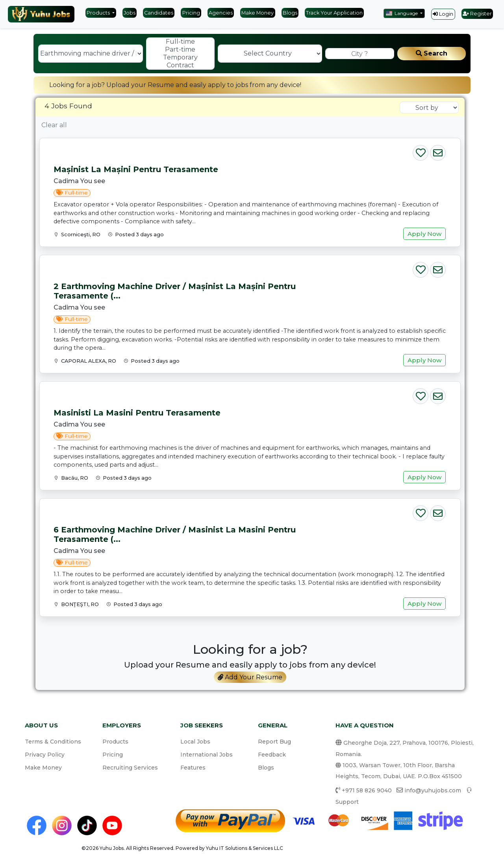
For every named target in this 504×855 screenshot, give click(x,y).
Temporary (180, 57)
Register (477, 14)
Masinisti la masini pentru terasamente (137, 413)
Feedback (272, 755)
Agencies (221, 13)
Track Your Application (334, 13)
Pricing (191, 13)
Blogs (290, 13)
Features (193, 768)
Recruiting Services (130, 768)
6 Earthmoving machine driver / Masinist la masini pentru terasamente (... (175, 534)
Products (99, 13)
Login (443, 14)
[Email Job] (438, 151)
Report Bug (274, 742)
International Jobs (207, 755)
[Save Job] (421, 151)
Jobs (130, 13)
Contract (180, 65)
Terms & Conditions (53, 742)
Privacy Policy (45, 755)
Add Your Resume (250, 677)
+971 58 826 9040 (367, 790)
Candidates (159, 13)
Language (402, 13)
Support (347, 802)
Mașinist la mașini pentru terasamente (136, 169)
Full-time (180, 42)
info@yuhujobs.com (433, 790)
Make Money (258, 13)
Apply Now (424, 234)
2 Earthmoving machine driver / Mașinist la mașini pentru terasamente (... (175, 291)
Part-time (180, 50)
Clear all (54, 125)
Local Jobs (195, 742)
